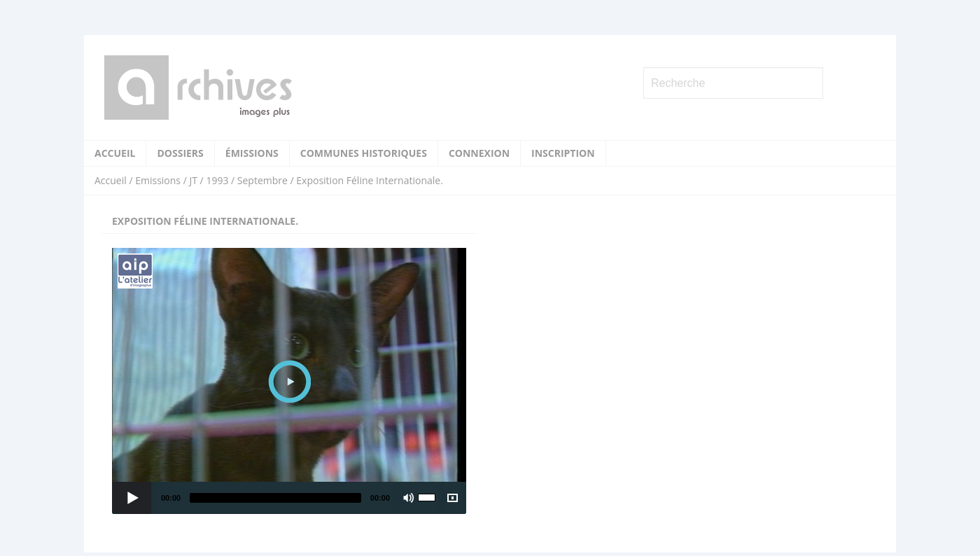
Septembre (262, 180)
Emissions (158, 180)
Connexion (479, 153)
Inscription (563, 153)
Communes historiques (364, 153)
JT (193, 180)
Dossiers (180, 153)
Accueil (115, 153)
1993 (217, 180)
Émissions (252, 153)
